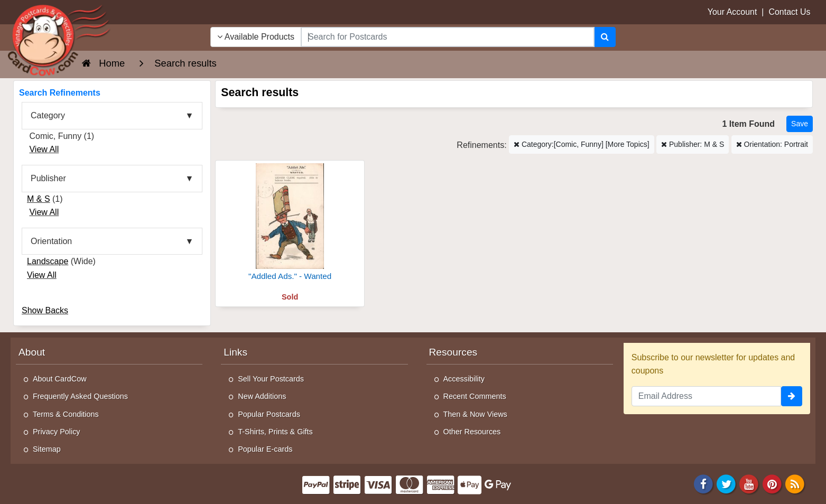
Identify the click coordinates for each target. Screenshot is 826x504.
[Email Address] (706, 396)
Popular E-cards (265, 449)
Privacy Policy (57, 432)
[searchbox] (448, 37)
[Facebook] (703, 483)
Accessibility (464, 379)
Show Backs (45, 310)
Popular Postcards (269, 414)
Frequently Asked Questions (80, 396)
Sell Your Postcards (271, 379)
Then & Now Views (475, 414)
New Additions (262, 396)
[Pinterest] (772, 483)
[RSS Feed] (795, 483)
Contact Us (789, 12)
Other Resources (472, 432)
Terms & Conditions (66, 414)
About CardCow (60, 379)
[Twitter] (726, 483)
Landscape (48, 261)
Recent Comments (475, 396)
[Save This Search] (800, 124)
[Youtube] (749, 483)
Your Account (732, 12)
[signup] (792, 396)
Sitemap (47, 449)
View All (44, 149)
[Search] (605, 37)
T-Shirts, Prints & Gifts (275, 432)
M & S (39, 199)
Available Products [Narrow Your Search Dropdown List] (256, 37)
